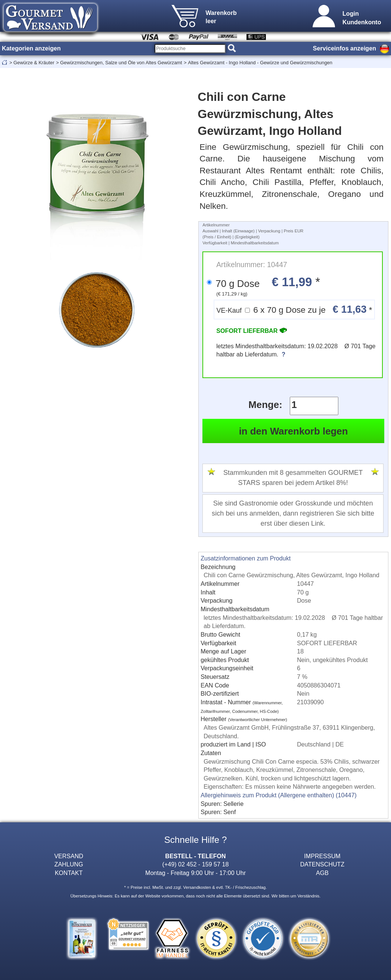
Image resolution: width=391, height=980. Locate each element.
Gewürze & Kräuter (34, 63)
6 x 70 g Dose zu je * (294, 309)
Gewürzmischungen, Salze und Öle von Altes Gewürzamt (121, 63)
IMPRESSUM (322, 856)
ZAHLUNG (69, 864)
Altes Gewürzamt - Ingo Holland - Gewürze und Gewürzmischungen (260, 63)
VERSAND (69, 856)
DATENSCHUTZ (322, 864)
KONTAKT (69, 873)
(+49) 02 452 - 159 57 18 (196, 864)
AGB (322, 873)
